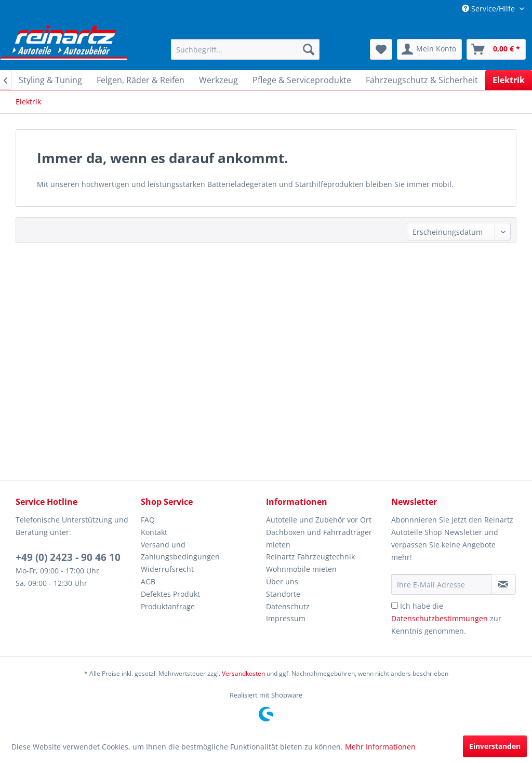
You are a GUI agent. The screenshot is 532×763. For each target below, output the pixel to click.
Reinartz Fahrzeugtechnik (310, 557)
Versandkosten (243, 673)
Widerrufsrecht (167, 569)
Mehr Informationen (380, 747)
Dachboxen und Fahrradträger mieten (319, 538)
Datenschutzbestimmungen (440, 618)
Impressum (286, 618)
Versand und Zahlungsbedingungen (180, 551)
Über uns (282, 581)
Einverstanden (495, 746)
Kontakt (154, 532)
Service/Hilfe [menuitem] (489, 9)
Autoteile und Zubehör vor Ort (319, 520)
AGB (148, 581)
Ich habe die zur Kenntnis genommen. (446, 618)
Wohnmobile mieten (301, 569)
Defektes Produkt (170, 594)
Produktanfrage (168, 606)
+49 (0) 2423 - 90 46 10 (68, 557)
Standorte (283, 594)
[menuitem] (245, 49)
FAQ (148, 520)
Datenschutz (288, 606)
